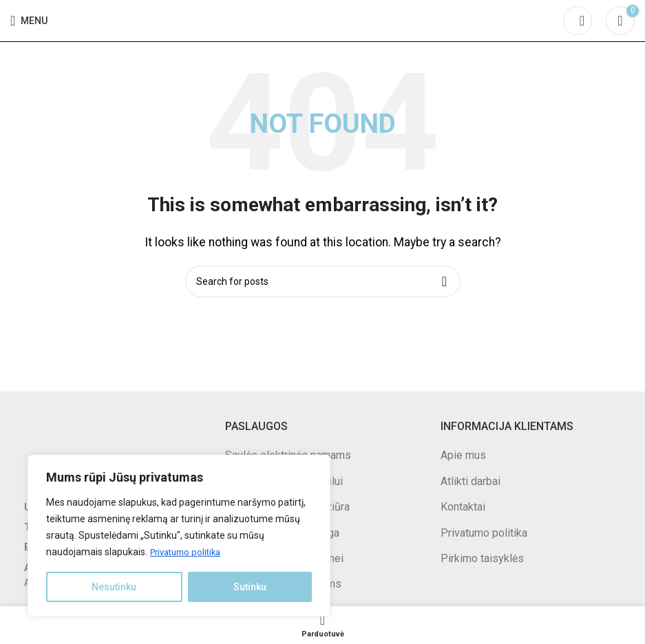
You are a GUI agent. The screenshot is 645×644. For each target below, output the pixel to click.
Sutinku (250, 587)
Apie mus (463, 455)
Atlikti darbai (470, 481)
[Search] (578, 21)
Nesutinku (114, 587)
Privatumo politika (189, 552)
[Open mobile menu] (29, 21)
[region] (179, 536)
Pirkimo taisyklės (482, 558)
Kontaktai (463, 507)
